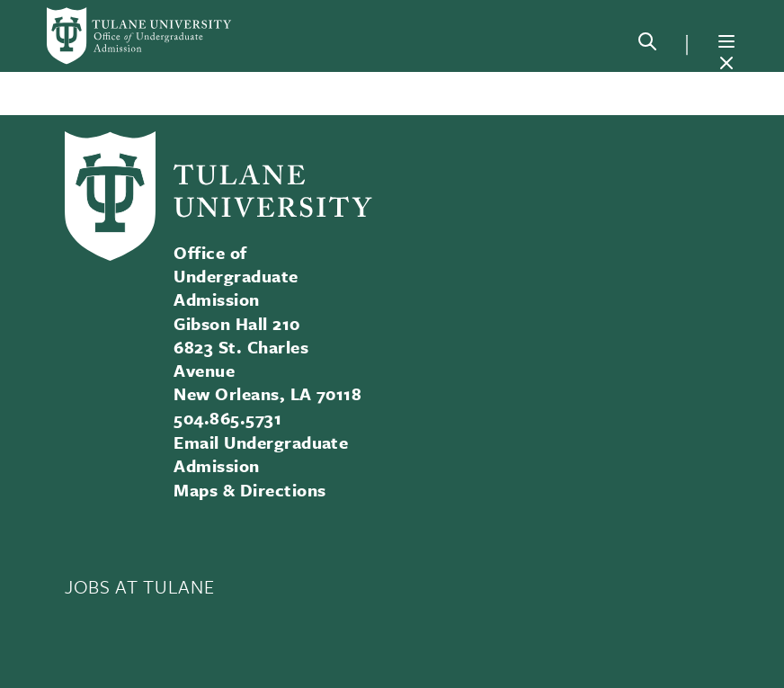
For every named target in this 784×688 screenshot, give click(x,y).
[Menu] (726, 41)
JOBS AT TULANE (139, 586)
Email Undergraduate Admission (261, 454)
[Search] (647, 45)
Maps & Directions (249, 490)
